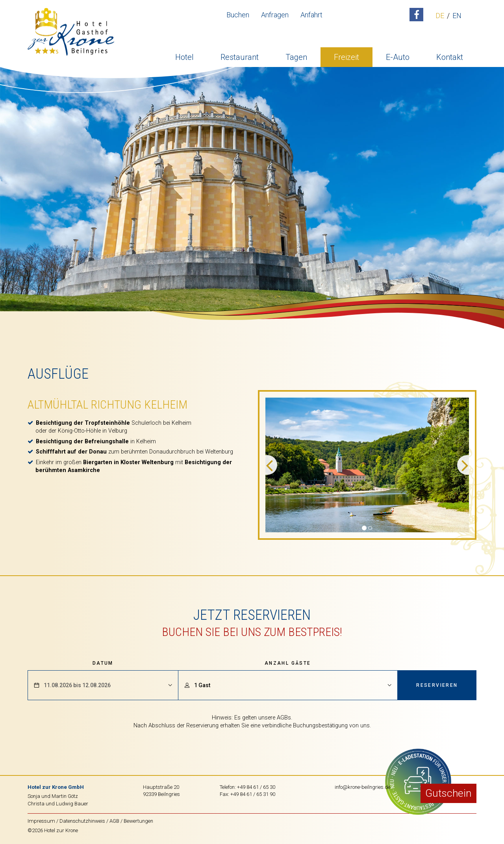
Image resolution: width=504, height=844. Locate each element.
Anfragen (275, 15)
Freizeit (346, 57)
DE (440, 16)
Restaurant (240, 57)
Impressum (41, 821)
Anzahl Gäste (288, 663)
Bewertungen (138, 821)
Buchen (238, 15)
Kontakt (450, 57)
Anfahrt (311, 15)
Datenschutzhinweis (82, 821)
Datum (103, 663)
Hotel (184, 57)
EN (457, 16)
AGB (114, 821)
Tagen (296, 57)
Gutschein (448, 793)
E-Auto (398, 57)
